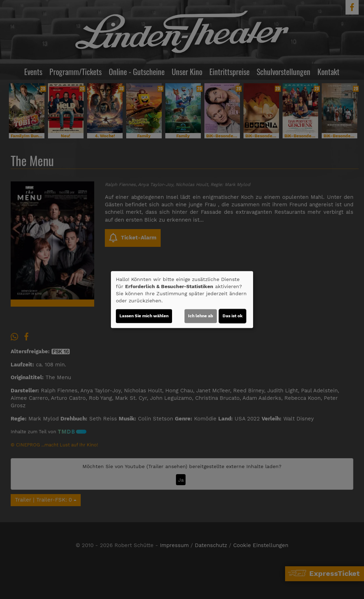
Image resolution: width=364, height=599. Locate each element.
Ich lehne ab (201, 316)
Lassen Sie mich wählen (144, 316)
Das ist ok (232, 316)
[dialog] (182, 299)
